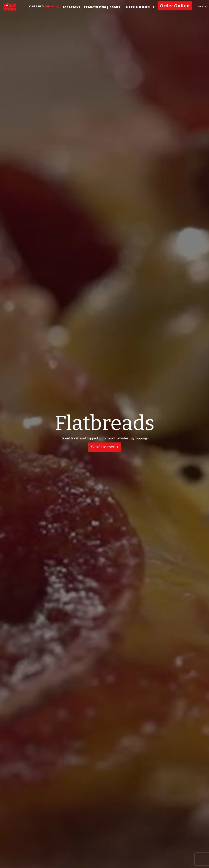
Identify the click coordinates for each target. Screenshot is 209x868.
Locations (72, 7)
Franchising (95, 7)
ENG (203, 6)
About (115, 7)
